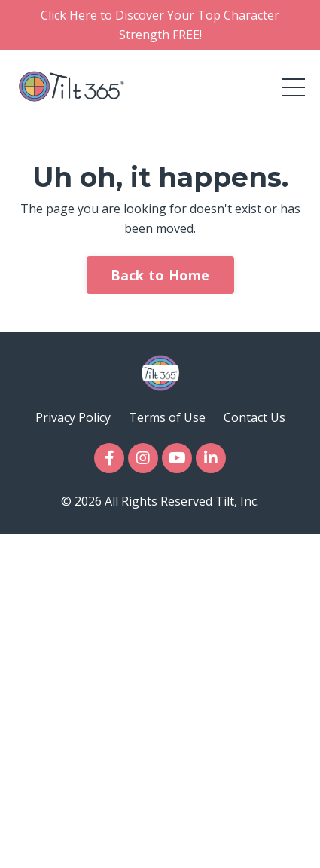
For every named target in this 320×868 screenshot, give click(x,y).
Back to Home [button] (160, 275)
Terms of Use (167, 417)
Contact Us (254, 417)
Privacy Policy (73, 417)
